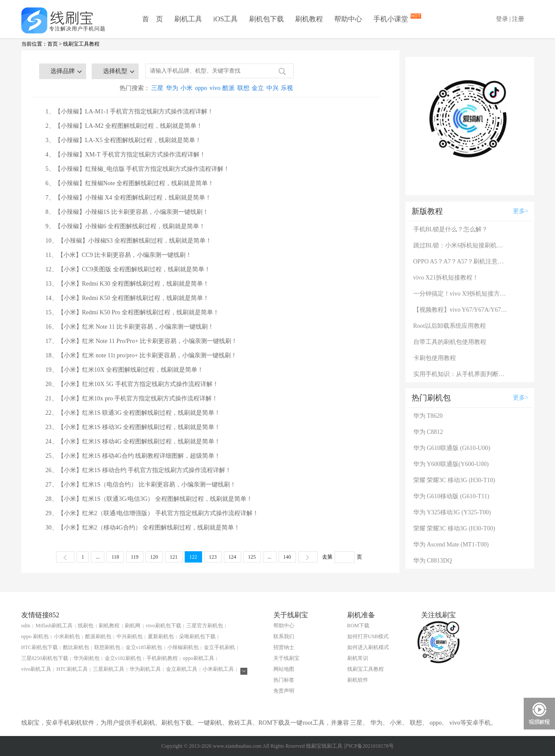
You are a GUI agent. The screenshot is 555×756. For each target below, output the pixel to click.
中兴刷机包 (130, 636)
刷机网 (133, 626)
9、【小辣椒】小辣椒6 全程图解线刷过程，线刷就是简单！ (126, 226)
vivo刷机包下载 (163, 626)
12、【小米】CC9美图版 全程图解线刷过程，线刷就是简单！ (128, 269)
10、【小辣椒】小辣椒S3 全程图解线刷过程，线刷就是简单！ (129, 241)
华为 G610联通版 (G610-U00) (452, 448)
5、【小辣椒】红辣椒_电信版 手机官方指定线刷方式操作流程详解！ (138, 169)
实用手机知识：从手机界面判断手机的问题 (461, 374)
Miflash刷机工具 (54, 626)
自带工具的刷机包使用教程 (450, 342)
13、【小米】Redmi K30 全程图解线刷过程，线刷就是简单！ (127, 284)
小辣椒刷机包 (183, 647)
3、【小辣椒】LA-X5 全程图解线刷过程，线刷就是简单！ (124, 140)
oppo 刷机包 (35, 636)
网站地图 (284, 669)
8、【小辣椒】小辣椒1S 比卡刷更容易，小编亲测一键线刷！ (127, 212)
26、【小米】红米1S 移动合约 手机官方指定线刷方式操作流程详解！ (139, 470)
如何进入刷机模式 (368, 647)
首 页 (153, 19)
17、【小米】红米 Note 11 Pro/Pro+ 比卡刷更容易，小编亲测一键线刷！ (141, 341)
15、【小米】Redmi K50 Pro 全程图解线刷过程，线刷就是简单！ (132, 312)
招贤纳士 (284, 647)
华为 (172, 88)
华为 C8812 (428, 432)
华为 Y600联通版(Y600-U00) (451, 464)
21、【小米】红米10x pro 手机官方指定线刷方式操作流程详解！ (132, 398)
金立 (258, 88)
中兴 (273, 88)
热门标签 (284, 680)
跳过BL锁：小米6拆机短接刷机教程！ (461, 245)
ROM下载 (358, 626)
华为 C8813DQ (433, 561)
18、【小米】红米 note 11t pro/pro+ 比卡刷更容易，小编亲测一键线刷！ (141, 355)
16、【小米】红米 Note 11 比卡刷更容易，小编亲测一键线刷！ (130, 327)
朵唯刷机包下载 (197, 636)
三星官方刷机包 (205, 626)
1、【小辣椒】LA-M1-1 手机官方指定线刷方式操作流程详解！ (130, 112)
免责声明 (284, 691)
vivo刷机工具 (36, 669)
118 (115, 557)
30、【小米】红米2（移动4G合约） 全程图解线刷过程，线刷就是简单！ (143, 528)
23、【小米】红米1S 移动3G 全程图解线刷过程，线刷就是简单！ (133, 427)
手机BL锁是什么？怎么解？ (451, 229)
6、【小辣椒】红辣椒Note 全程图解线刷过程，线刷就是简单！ (130, 183)
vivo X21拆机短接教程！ (446, 278)
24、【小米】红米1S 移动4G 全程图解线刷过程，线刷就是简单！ (133, 441)
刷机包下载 (266, 19)
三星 (157, 88)
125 (252, 557)
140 (287, 557)
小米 (186, 88)
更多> (521, 211)
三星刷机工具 (109, 669)
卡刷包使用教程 (435, 358)
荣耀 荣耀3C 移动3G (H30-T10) (454, 480)
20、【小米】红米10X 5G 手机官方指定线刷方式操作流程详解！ (132, 384)
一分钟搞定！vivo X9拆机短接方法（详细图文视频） (461, 294)
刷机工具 (188, 19)
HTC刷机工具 (72, 669)
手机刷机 (143, 723)
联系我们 (284, 636)
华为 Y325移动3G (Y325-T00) (452, 512)
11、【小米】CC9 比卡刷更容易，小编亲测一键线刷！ (119, 255)
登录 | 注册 (510, 19)
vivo (215, 88)
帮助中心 (348, 19)
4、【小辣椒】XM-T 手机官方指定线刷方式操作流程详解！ (126, 155)
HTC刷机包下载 (40, 647)
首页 (53, 44)
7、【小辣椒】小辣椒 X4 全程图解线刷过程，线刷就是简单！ (128, 198)
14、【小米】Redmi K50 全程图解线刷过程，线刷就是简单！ (127, 298)
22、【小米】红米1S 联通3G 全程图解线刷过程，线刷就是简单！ (133, 413)
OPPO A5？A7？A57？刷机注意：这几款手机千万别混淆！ (461, 261)
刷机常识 (358, 658)
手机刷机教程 (162, 658)
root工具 (314, 723)
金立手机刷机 (219, 647)
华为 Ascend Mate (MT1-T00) (451, 545)
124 (233, 557)
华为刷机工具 (145, 669)
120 (154, 557)
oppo (201, 88)
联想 (243, 88)
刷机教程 (309, 19)
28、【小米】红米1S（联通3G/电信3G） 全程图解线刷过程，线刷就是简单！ (149, 499)
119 (135, 557)
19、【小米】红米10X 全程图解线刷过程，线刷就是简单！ (125, 370)
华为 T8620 (428, 416)
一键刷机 (210, 723)
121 (174, 557)
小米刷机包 (67, 636)
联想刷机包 (107, 647)
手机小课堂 (392, 18)
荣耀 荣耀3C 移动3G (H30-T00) (454, 528)
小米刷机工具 (218, 669)
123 (213, 557)
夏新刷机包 (161, 636)
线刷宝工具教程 (81, 44)
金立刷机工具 (182, 669)
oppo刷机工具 (199, 658)
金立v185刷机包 (144, 647)
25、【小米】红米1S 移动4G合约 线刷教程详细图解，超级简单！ (133, 456)
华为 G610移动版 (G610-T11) (451, 496)
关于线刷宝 (286, 658)
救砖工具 (240, 723)
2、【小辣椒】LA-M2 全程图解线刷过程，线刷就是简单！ (124, 126)
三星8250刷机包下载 (45, 658)
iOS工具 (226, 19)
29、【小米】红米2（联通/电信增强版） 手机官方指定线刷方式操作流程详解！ (152, 513)
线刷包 (86, 626)
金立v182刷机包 (123, 658)
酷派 (229, 88)
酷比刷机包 (76, 647)
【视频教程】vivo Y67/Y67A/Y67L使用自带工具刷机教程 (461, 310)
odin (26, 626)
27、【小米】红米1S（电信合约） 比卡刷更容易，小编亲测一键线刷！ (141, 485)
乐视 (287, 88)
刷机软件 (358, 680)
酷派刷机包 (98, 636)
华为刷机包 (86, 658)
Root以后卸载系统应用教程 (450, 326)
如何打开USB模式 (368, 636)
